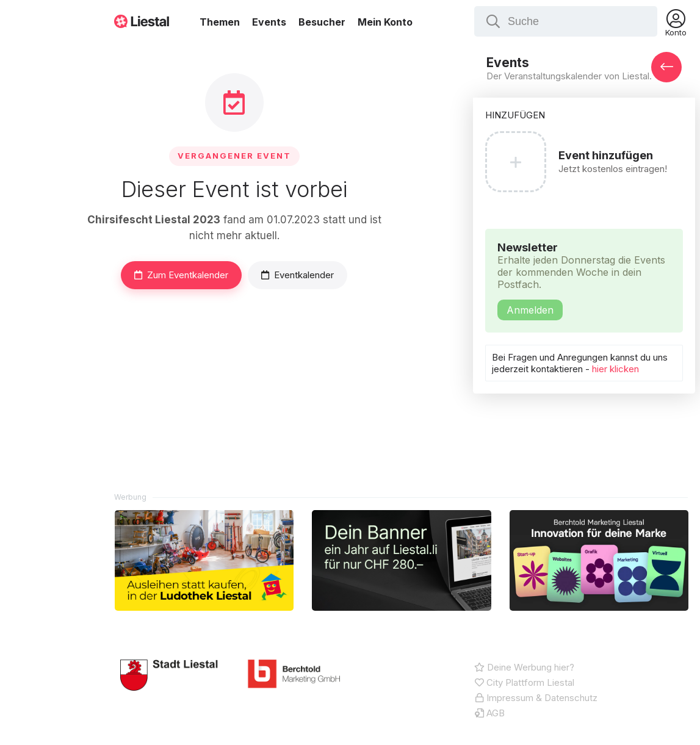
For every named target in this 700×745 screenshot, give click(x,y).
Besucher (322, 22)
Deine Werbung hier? (524, 667)
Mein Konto (385, 22)
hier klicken (617, 369)
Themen (220, 22)
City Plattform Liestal (524, 682)
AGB (489, 713)
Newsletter (584, 281)
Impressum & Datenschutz (536, 698)
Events (269, 22)
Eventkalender (298, 275)
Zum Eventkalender (181, 275)
